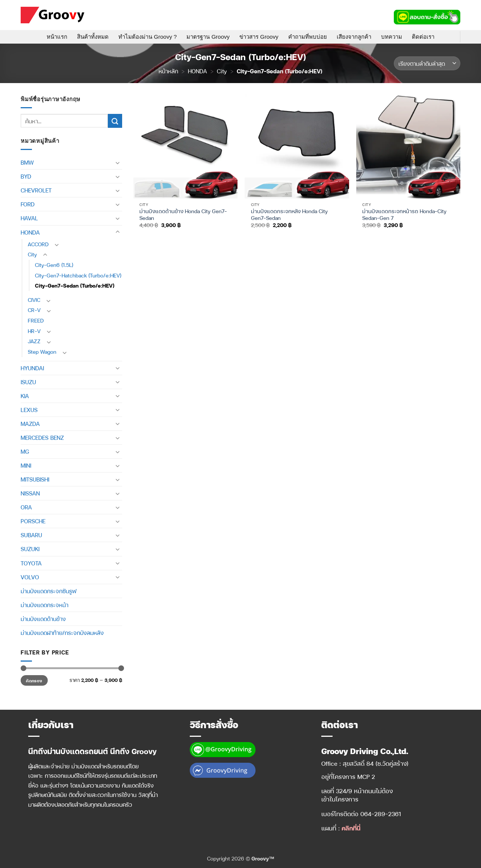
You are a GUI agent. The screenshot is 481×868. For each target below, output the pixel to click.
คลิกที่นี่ (351, 828)
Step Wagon (42, 352)
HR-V (34, 331)
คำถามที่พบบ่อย (308, 37)
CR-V (34, 310)
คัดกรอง (34, 680)
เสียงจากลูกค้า (354, 37)
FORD (28, 204)
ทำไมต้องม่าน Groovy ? (147, 37)
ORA (26, 507)
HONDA (197, 71)
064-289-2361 (381, 814)
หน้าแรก (57, 37)
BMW (27, 162)
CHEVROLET (36, 190)
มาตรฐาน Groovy (208, 37)
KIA (25, 396)
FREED (36, 320)
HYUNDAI (32, 368)
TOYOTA (31, 563)
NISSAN (30, 493)
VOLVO (30, 577)
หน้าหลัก (168, 71)
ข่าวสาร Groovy (259, 37)
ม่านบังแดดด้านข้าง (43, 619)
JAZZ (34, 341)
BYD (26, 176)
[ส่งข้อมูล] (115, 121)
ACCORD (38, 244)
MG (25, 451)
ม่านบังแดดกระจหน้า (45, 605)
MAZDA (30, 424)
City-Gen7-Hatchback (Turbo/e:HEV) (78, 275)
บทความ (392, 37)
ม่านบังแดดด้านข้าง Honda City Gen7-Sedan (183, 214)
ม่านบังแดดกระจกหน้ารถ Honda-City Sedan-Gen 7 (404, 214)
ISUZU (28, 382)
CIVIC (34, 300)
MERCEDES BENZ (42, 438)
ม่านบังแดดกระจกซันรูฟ (48, 591)
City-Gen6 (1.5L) (54, 265)
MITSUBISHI (35, 479)
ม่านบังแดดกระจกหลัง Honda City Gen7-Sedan (289, 214)
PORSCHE (33, 521)
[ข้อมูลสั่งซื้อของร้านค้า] (427, 63)
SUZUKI (30, 549)
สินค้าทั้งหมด (93, 37)
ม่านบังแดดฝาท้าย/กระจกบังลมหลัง (62, 633)
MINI (26, 465)
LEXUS (29, 410)
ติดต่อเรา (423, 37)
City (222, 71)
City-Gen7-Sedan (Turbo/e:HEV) (75, 286)
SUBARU (31, 535)
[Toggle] (118, 163)
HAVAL (29, 218)
